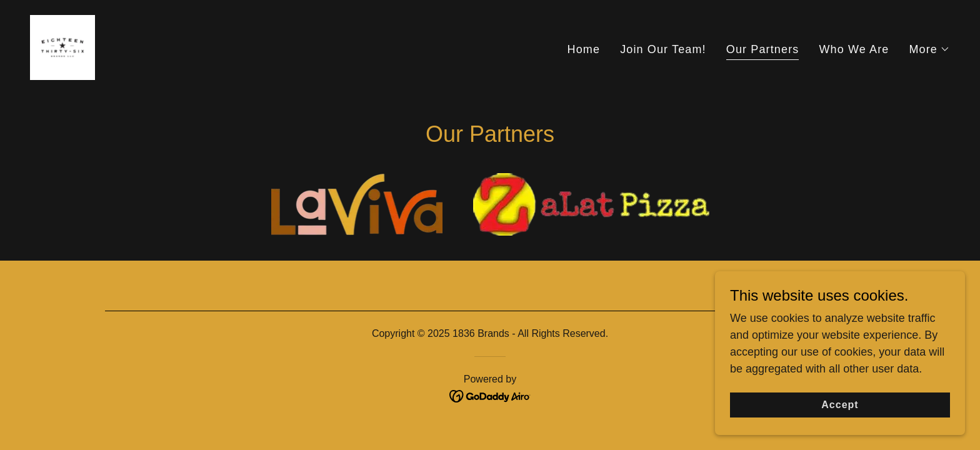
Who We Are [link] (854, 49)
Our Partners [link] (763, 49)
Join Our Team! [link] (663, 49)
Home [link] (584, 49)
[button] (929, 49)
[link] (62, 47)
